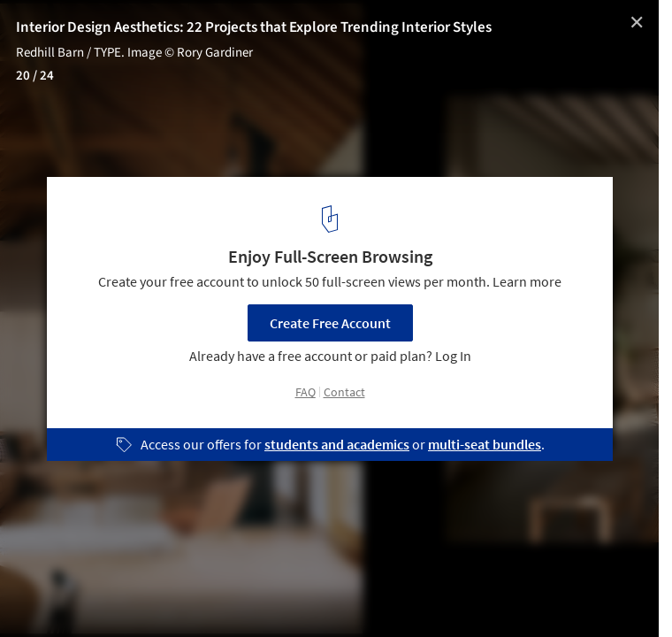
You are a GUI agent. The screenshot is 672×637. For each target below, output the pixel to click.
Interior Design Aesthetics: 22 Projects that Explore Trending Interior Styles (254, 27)
